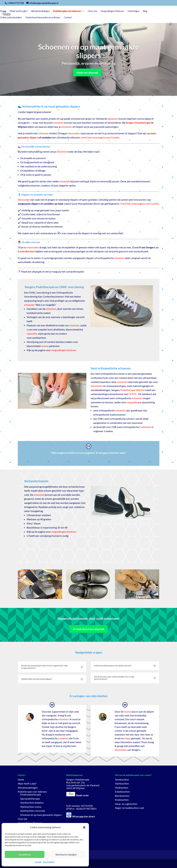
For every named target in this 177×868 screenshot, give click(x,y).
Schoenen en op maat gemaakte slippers (41, 815)
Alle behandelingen (40, 11)
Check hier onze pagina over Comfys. (139, 204)
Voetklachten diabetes (32, 803)
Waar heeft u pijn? (18, 11)
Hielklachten (122, 788)
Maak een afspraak (87, 72)
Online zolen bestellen (11, 17)
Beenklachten (122, 796)
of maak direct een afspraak (88, 629)
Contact (68, 17)
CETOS (133, 394)
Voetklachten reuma (31, 807)
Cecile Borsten (26, 251)
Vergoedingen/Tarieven (112, 11)
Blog (145, 11)
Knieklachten (122, 800)
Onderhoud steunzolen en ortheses (43, 17)
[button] (84, 827)
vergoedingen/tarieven (64, 350)
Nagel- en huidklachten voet (130, 808)
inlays (127, 738)
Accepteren (25, 854)
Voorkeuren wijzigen (66, 854)
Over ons (92, 11)
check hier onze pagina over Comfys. (100, 137)
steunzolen (73, 133)
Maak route (82, 795)
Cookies (38, 862)
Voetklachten (122, 784)
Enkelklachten (122, 792)
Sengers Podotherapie (138, 123)
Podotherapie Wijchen (133, 390)
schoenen (113, 119)
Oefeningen (133, 11)
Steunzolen (24, 200)
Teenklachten (122, 780)
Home (3, 11)
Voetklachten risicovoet (33, 811)
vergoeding (133, 402)
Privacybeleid (49, 862)
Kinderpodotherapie (31, 794)
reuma (44, 346)
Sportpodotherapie (30, 799)
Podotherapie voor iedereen (67, 11)
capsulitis (32, 334)
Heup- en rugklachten (126, 804)
